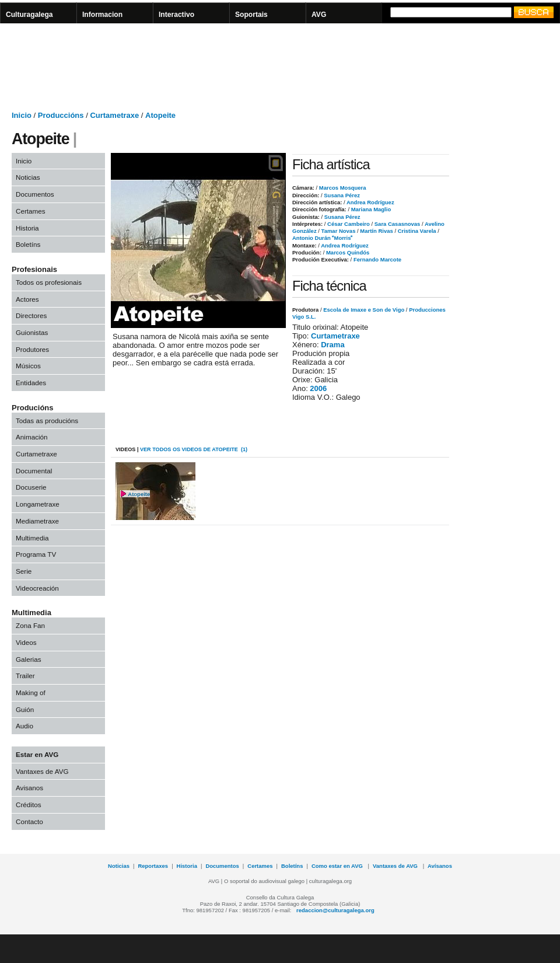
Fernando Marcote (377, 259)
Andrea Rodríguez (370, 202)
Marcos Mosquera (342, 188)
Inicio (22, 115)
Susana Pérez (341, 195)
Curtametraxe (114, 115)
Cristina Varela (416, 231)
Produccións (61, 115)
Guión (25, 709)
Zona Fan (30, 625)
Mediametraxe (37, 521)
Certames (31, 211)
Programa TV (36, 554)
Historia (27, 228)
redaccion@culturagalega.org (335, 910)
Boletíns (28, 244)
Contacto (29, 821)
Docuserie (31, 487)
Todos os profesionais (49, 282)
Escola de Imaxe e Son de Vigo (364, 310)
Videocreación (37, 588)
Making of (31, 692)
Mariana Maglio (370, 209)
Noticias (28, 177)
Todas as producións (47, 421)
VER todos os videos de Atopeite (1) (194, 449)
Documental (34, 471)
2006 (318, 388)
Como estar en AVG (338, 866)
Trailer (25, 676)
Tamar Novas (338, 231)
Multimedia (32, 538)
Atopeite (160, 115)
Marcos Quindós (347, 252)
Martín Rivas (376, 231)
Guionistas (32, 332)
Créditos (29, 805)
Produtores (32, 349)
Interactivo (176, 15)
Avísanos (440, 866)
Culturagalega (29, 15)
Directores (31, 315)
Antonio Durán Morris (322, 238)
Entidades (31, 383)
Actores (27, 299)
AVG (319, 15)
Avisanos (29, 788)
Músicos (28, 366)
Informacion (102, 15)
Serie (24, 571)
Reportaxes (153, 866)
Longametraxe (38, 504)
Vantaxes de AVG (42, 771)
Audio (24, 726)
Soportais (251, 15)
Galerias (29, 659)
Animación (32, 437)
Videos (26, 642)
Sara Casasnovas (396, 224)
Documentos (35, 194)
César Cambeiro (347, 224)
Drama (332, 345)
